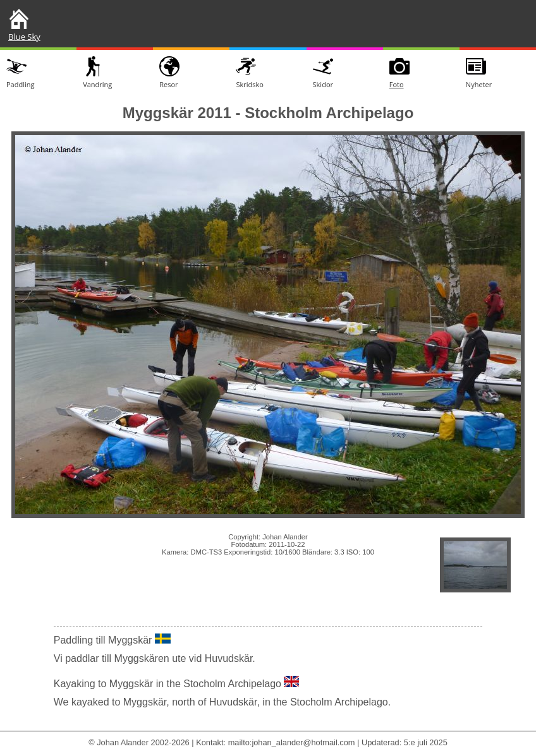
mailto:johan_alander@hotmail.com (292, 742)
